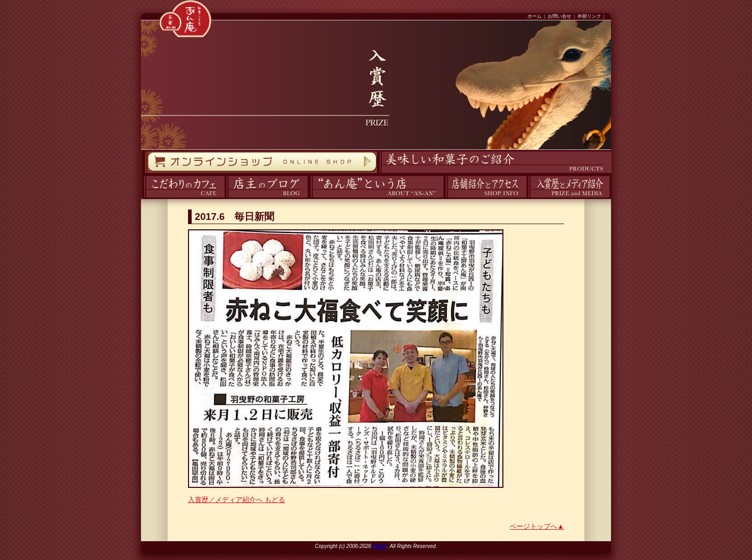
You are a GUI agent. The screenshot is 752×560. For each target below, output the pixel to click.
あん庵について (310, 198)
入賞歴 (527, 198)
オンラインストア (145, 173)
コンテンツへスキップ (3, 0)
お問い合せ (560, 16)
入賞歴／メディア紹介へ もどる (237, 500)
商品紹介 (378, 173)
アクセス (444, 198)
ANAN (380, 546)
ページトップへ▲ (537, 526)
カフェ (142, 198)
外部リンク (589, 16)
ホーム (534, 16)
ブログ (225, 198)
